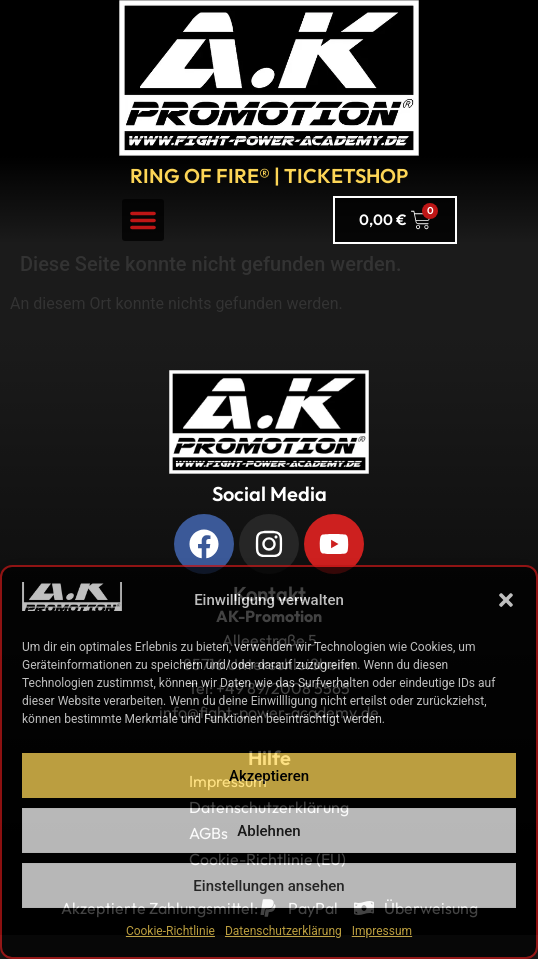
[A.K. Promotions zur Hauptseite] (269, 78)
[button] (506, 600)
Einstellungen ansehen (268, 886)
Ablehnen (268, 831)
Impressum (382, 931)
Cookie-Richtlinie (170, 931)
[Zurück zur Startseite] (269, 422)
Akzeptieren (269, 776)
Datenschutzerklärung (283, 931)
